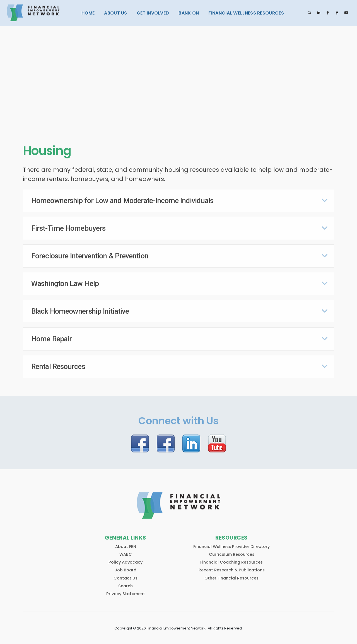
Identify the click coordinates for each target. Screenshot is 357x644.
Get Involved (153, 13)
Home (88, 13)
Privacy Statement (126, 591)
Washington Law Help (65, 282)
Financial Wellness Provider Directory (231, 544)
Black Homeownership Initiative (80, 310)
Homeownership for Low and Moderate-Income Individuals (122, 199)
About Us (115, 13)
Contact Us (126, 575)
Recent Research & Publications (232, 567)
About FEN (126, 544)
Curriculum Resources (232, 552)
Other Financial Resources (231, 575)
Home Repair (51, 337)
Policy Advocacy (126, 560)
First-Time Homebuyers (68, 227)
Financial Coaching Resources (231, 560)
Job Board (126, 567)
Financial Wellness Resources (246, 13)
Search (126, 583)
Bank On (189, 13)
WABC (126, 552)
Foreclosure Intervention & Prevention (90, 254)
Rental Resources (58, 365)
